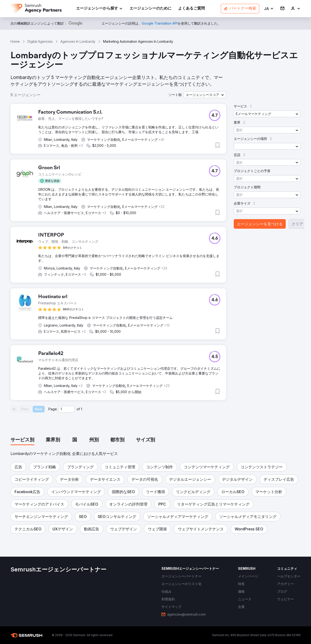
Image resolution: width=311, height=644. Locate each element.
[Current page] (67, 409)
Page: (53, 409)
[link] (150, 9)
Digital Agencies (40, 41)
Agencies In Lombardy (78, 41)
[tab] (22, 440)
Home (15, 41)
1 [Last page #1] (81, 409)
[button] (269, 9)
